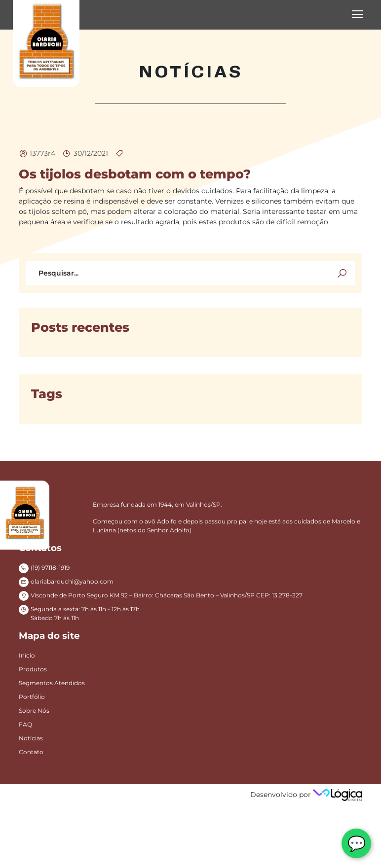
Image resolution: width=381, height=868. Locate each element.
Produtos (33, 669)
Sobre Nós (34, 711)
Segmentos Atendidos (52, 683)
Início (27, 655)
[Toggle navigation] (358, 15)
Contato (31, 752)
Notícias (31, 738)
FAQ (25, 724)
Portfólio (32, 697)
